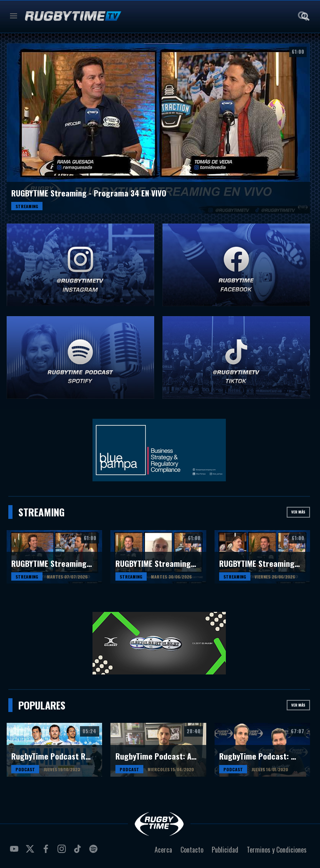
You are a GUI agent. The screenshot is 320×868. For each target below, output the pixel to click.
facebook (47, 852)
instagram (63, 852)
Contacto (192, 850)
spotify (95, 852)
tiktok (79, 852)
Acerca (163, 850)
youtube (15, 852)
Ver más (298, 512)
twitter (31, 852)
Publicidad (225, 850)
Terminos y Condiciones (277, 850)
